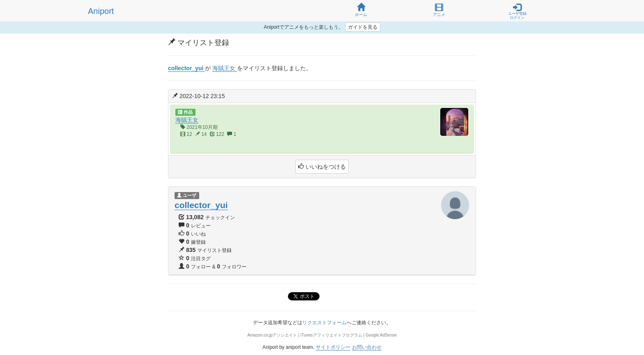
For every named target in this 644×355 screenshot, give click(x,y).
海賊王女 (187, 120)
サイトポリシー (333, 347)
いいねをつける (322, 167)
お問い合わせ (367, 347)
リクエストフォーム (324, 323)
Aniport (101, 11)
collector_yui (201, 205)
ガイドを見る (363, 27)
